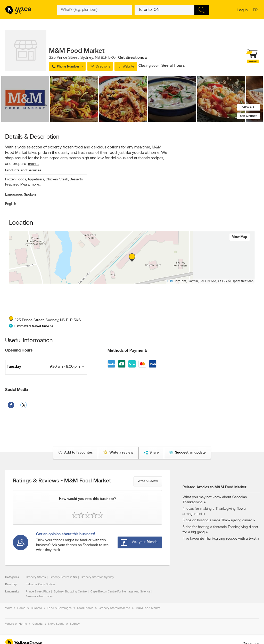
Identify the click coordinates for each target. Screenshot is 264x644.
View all (249, 108)
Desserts (76, 179)
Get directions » (133, 58)
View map (240, 237)
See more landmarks (39, 597)
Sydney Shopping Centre (70, 592)
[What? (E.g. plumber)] (94, 10)
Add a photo (249, 116)
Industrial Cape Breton (40, 584)
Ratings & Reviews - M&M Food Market (62, 481)
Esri (170, 281)
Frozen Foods (16, 179)
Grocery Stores (36, 577)
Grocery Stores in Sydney (97, 577)
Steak (64, 179)
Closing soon (149, 66)
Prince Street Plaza (38, 592)
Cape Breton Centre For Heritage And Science (120, 592)
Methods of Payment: (127, 351)
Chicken (52, 179)
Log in (242, 10)
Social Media (16, 390)
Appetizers (36, 179)
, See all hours (172, 66)
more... (34, 164)
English (11, 204)
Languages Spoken (20, 195)
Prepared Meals (17, 185)
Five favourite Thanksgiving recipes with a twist (220, 539)
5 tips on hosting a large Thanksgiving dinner (217, 520)
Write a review (148, 481)
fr (256, 11)
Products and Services (23, 170)
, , (98, 58)
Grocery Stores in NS (63, 577)
